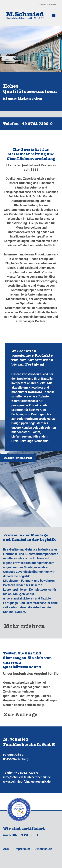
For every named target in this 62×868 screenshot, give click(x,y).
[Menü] (54, 16)
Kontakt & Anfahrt (47, 5)
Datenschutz (43, 849)
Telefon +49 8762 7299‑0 (28, 124)
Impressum (22, 849)
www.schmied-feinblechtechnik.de (27, 782)
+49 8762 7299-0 (26, 773)
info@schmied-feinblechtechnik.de (27, 777)
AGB (6, 849)
